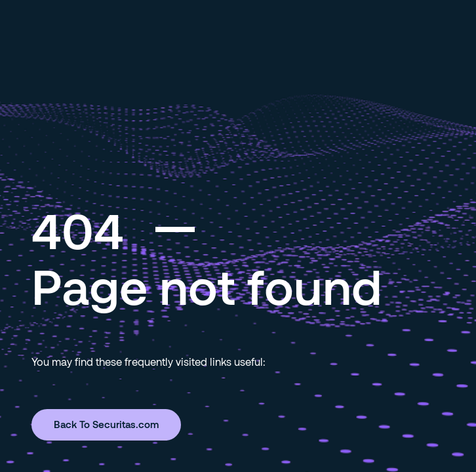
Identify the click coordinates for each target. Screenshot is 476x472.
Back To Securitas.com (106, 424)
